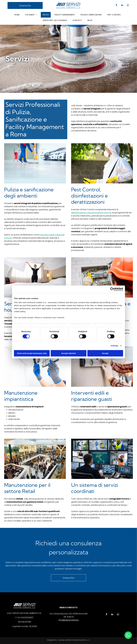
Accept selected (68, 353)
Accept (105, 353)
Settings (115, 346)
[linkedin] (122, 5)
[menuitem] (18, 15)
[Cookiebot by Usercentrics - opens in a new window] (112, 289)
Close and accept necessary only (32, 353)
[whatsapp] (128, 5)
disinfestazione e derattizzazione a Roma (91, 213)
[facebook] (116, 5)
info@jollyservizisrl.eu (69, 620)
